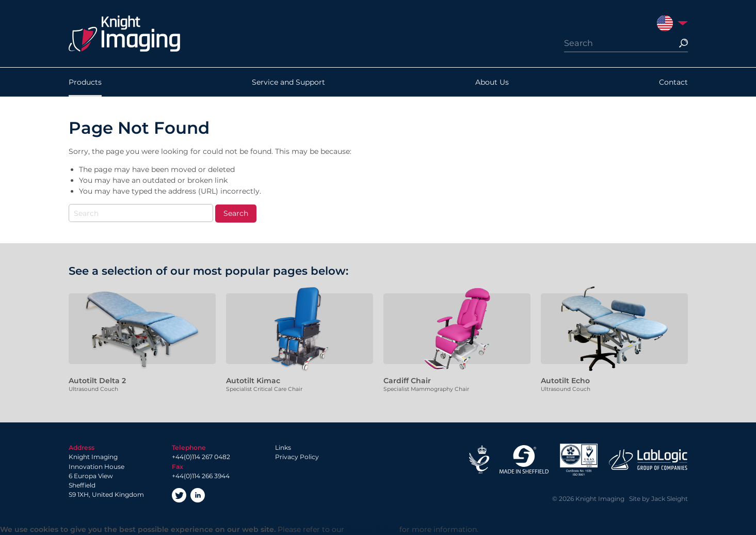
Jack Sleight (670, 499)
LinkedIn (198, 495)
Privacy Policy (297, 457)
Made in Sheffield (524, 459)
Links (283, 447)
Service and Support (288, 82)
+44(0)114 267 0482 (201, 457)
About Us (492, 82)
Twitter (179, 495)
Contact (673, 82)
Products (85, 82)
